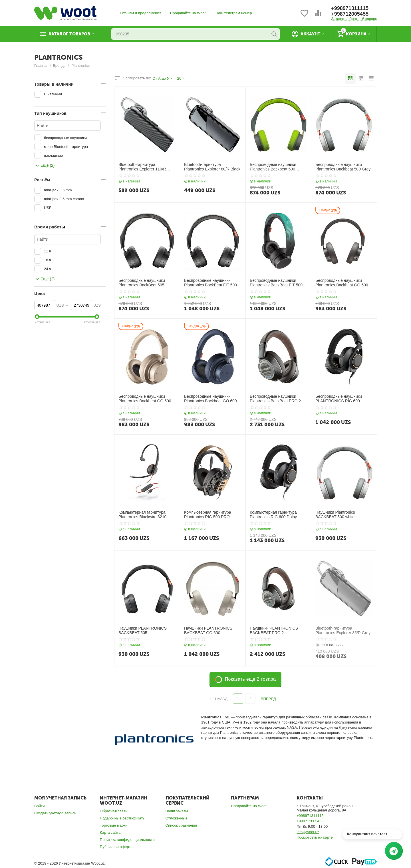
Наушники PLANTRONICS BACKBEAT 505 (143, 631)
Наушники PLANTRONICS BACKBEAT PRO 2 (274, 631)
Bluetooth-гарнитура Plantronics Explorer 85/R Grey (343, 631)
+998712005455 (350, 14)
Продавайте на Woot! (188, 13)
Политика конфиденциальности (127, 840)
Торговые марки (114, 825)
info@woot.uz (308, 832)
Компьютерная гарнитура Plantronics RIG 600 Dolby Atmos (273, 515)
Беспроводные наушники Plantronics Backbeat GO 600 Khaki (145, 399)
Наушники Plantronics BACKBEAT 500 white (335, 515)
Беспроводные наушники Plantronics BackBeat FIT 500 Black (210, 283)
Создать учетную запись (55, 813)
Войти (39, 806)
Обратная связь (114, 811)
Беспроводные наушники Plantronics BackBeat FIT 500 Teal (276, 283)
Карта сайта (110, 832)
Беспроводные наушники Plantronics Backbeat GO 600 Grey (342, 283)
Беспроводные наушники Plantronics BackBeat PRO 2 (275, 399)
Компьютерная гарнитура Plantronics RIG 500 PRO (208, 515)
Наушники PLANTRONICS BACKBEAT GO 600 (208, 631)
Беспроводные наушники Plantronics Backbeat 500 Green (273, 167)
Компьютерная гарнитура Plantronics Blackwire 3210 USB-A (142, 515)
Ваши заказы (177, 811)
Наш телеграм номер (234, 13)
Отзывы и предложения (141, 13)
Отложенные (177, 818)
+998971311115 (350, 8)
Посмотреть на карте (315, 837)
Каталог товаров (69, 34)
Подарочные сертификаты (123, 818)
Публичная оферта (116, 847)
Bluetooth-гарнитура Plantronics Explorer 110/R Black (142, 167)
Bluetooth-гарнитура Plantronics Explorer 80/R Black (212, 167)
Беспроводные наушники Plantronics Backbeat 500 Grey (343, 167)
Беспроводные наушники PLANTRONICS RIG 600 (339, 399)
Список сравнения (181, 825)
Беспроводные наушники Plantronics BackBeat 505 (142, 283)
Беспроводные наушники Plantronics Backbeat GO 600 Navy (210, 399)
